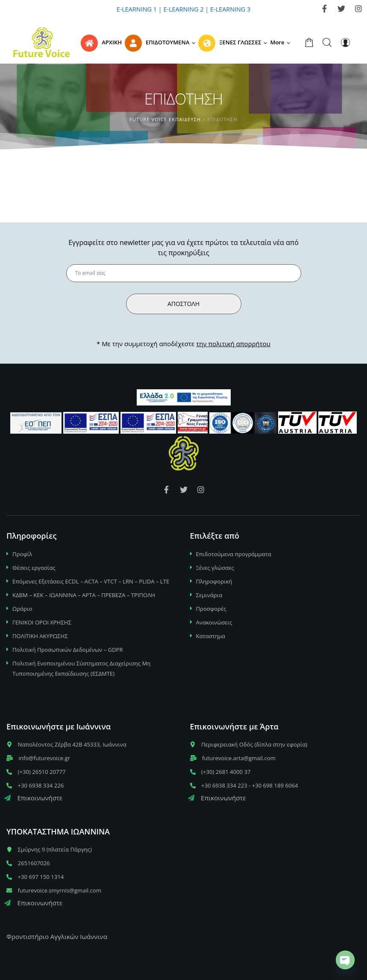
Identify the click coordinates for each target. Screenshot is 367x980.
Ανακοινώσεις (214, 622)
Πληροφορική (214, 581)
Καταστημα (211, 636)
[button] (282, 42)
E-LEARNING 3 (230, 9)
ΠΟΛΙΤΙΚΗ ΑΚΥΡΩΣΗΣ (40, 636)
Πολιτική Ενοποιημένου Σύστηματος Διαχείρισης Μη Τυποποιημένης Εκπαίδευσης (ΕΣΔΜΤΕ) (81, 668)
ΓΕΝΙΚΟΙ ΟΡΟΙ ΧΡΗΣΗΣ (42, 622)
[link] (324, 9)
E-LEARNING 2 (183, 9)
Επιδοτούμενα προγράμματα (234, 554)
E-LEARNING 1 (137, 9)
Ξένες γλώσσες (215, 568)
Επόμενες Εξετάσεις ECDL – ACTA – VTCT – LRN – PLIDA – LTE (91, 581)
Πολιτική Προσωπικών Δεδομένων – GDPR (68, 650)
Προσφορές (211, 609)
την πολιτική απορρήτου (233, 344)
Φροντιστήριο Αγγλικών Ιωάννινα (57, 936)
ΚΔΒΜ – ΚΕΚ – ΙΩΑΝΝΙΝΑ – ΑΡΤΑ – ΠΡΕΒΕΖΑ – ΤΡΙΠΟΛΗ (84, 595)
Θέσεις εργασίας (34, 568)
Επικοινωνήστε (33, 798)
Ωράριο (22, 609)
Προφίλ (22, 554)
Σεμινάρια (209, 595)
